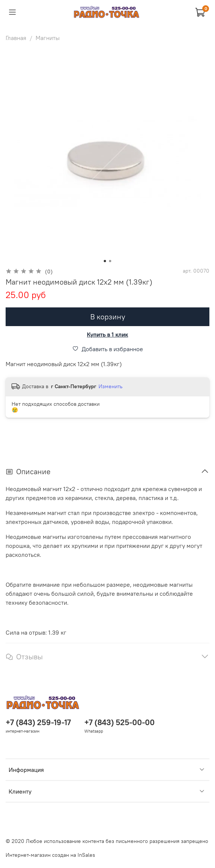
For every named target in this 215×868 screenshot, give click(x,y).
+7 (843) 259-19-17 (38, 722)
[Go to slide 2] (110, 261)
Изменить (110, 386)
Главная (16, 38)
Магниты (48, 38)
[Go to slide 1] (105, 261)
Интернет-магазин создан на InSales (50, 855)
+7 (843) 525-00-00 (119, 722)
